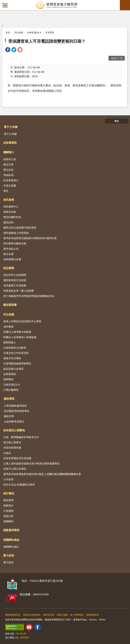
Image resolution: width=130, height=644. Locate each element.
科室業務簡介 (11, 180)
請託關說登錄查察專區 (17, 411)
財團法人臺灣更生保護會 (17, 332)
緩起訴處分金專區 (14, 369)
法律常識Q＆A (34, 32)
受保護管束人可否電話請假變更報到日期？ (47, 41)
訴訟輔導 (9, 268)
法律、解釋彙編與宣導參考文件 (21, 437)
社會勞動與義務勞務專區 (17, 363)
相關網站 (8, 521)
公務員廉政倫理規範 (15, 406)
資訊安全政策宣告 (32, 615)
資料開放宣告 (93, 615)
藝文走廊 (8, 254)
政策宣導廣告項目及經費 (17, 458)
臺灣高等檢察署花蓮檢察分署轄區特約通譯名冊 (30, 238)
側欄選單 (5, 5)
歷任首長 (8, 170)
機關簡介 (9, 152)
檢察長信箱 (10, 212)
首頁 (8, 32)
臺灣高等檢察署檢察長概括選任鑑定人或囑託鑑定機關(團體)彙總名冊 (42, 474)
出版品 (7, 453)
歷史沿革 (8, 164)
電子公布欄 (10, 127)
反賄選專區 (10, 143)
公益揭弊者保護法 (14, 421)
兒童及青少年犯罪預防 (16, 353)
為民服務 (9, 200)
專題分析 (8, 516)
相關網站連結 (11, 540)
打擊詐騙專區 (11, 390)
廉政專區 (9, 399)
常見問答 (50, 32)
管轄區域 (8, 175)
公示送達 (8, 479)
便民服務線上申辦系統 (16, 233)
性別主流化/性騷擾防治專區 (19, 484)
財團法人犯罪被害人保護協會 (20, 337)
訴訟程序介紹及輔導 (15, 275)
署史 (6, 191)
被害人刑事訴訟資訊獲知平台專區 (22, 321)
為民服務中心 (11, 206)
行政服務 (8, 511)
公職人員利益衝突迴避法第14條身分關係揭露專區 (31, 463)
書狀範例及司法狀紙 (15, 280)
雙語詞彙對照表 (12, 217)
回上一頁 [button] (118, 58)
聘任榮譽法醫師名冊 (15, 243)
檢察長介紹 (10, 159)
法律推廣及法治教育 (15, 348)
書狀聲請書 (10, 305)
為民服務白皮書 (12, 259)
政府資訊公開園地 (14, 430)
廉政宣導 (9, 416)
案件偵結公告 (11, 249)
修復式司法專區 (12, 358)
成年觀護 (8, 327)
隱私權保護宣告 (13, 615)
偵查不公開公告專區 (15, 469)
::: (3, 3)
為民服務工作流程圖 (15, 285)
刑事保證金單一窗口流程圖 (19, 291)
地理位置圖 (62, 615)
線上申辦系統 (77, 615)
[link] (8, 50)
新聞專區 (8, 379)
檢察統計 (8, 505)
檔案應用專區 (11, 530)
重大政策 (9, 555)
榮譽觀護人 (10, 342)
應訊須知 (8, 222)
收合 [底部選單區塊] (117, 121)
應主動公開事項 (12, 442)
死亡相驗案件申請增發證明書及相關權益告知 (29, 296)
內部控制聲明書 (12, 448)
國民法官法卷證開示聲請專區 (20, 228)
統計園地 (9, 493)
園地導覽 (8, 500)
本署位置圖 (10, 186)
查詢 (125, 5)
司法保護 (19, 32)
